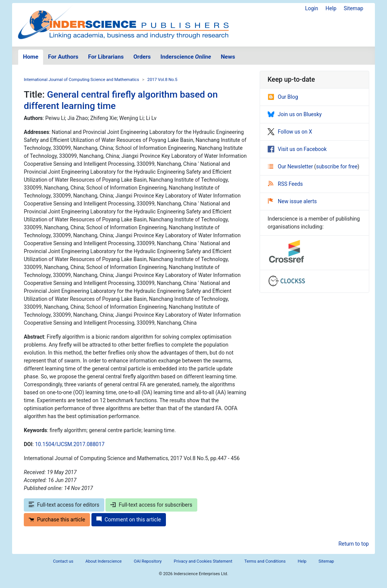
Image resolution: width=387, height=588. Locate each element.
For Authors (63, 57)
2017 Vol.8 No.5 (163, 80)
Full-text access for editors (64, 505)
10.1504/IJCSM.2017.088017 (70, 444)
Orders (142, 57)
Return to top (354, 544)
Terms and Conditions (265, 561)
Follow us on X (290, 132)
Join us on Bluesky (295, 114)
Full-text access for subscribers (151, 505)
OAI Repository (148, 561)
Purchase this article (57, 520)
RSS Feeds (285, 184)
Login (312, 8)
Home (31, 57)
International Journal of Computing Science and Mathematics (81, 80)
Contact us (63, 561)
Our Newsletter (291, 166)
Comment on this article (129, 520)
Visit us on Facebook (297, 149)
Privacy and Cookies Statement (203, 561)
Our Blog (283, 97)
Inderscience (186, 57)
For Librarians (106, 57)
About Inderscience (104, 561)
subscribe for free (337, 166)
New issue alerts (292, 201)
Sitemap (354, 8)
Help (331, 8)
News (228, 57)
